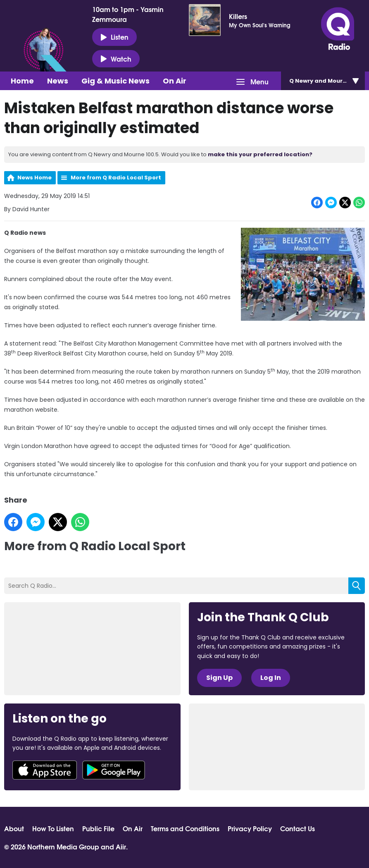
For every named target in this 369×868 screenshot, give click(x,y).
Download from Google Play (114, 770)
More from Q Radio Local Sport (116, 178)
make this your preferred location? (260, 154)
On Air (175, 81)
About (14, 828)
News (58, 81)
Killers (238, 16)
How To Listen (53, 828)
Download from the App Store (45, 770)
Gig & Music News (115, 81)
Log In (271, 678)
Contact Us (298, 828)
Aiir (121, 846)
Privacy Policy (250, 828)
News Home (35, 178)
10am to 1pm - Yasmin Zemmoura (128, 14)
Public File (98, 828)
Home (22, 81)
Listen (114, 37)
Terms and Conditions (185, 828)
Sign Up (219, 678)
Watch (116, 59)
